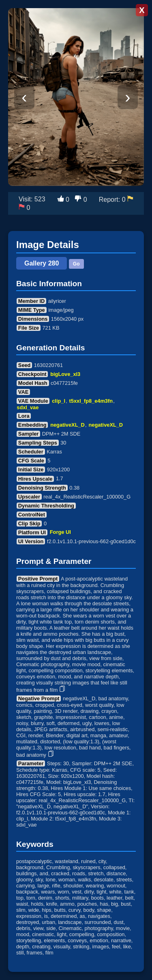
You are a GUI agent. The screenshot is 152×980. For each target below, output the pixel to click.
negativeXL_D (67, 425)
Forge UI (60, 532)
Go (76, 264)
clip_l (59, 401)
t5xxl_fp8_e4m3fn (91, 401)
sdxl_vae (28, 407)
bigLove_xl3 (65, 374)
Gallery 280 (42, 263)
